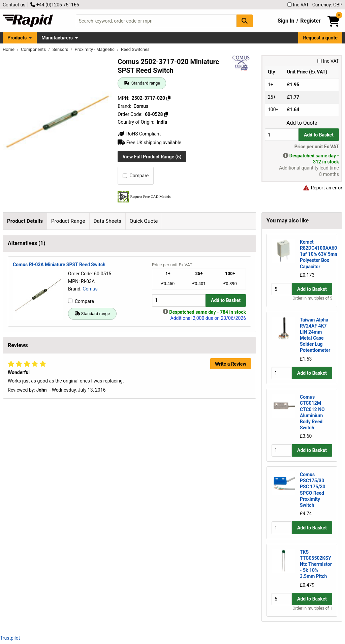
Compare (136, 176)
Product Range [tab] (68, 221)
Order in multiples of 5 (312, 298)
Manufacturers (57, 38)
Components (34, 49)
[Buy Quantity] (282, 135)
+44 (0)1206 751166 (55, 5)
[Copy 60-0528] (166, 114)
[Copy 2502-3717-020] (168, 98)
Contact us (14, 5)
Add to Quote (302, 123)
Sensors (61, 49)
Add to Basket (319, 135)
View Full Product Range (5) (152, 157)
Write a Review (231, 520)
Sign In (286, 21)
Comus (90, 444)
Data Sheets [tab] (107, 221)
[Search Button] (245, 21)
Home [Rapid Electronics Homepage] (9, 49)
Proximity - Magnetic (95, 49)
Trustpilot (10, 638)
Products (17, 38)
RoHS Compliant (139, 134)
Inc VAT (298, 5)
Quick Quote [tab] (144, 221)
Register (310, 21)
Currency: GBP (327, 5)
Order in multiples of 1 (312, 608)
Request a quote (320, 38)
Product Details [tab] (25, 221)
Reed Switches (135, 49)
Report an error (322, 188)
